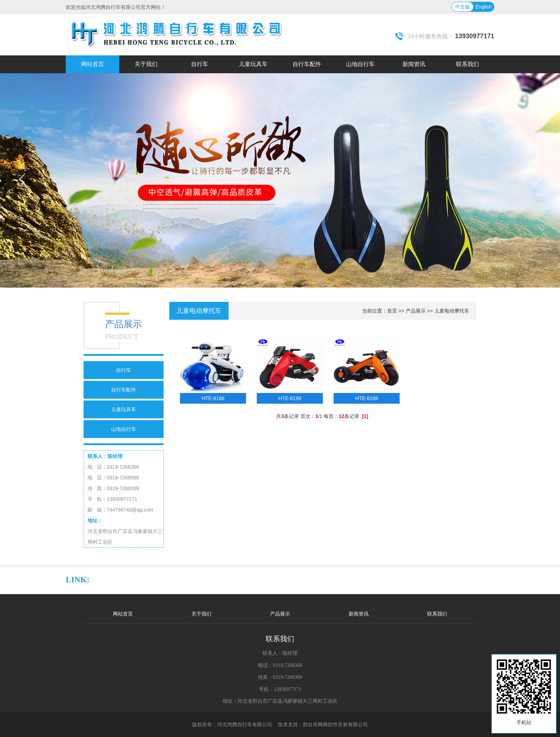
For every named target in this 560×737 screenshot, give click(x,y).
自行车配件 (124, 390)
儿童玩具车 (124, 409)
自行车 (124, 370)
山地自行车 (124, 429)
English (484, 7)
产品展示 (416, 311)
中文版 (462, 7)
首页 (392, 311)
